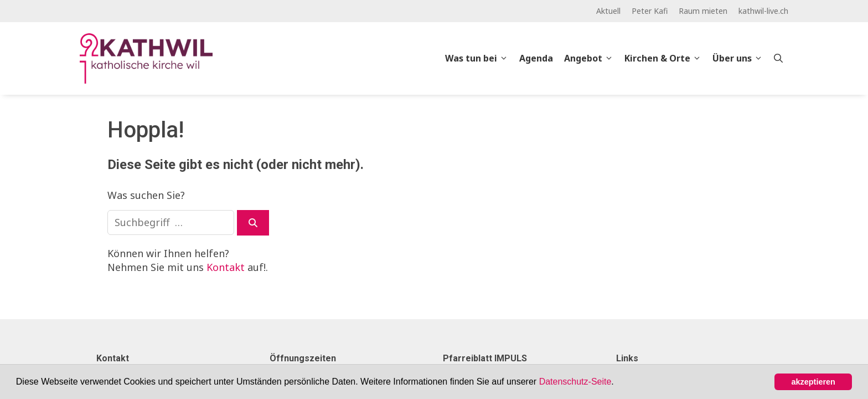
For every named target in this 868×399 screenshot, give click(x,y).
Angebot (591, 58)
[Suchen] (253, 223)
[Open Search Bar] (778, 58)
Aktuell (608, 11)
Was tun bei (479, 58)
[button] (618, 383)
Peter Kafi (650, 11)
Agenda (536, 58)
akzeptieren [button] (813, 382)
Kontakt (226, 267)
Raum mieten (703, 11)
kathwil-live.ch (763, 11)
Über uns (740, 58)
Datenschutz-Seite (575, 382)
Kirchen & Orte (666, 58)
